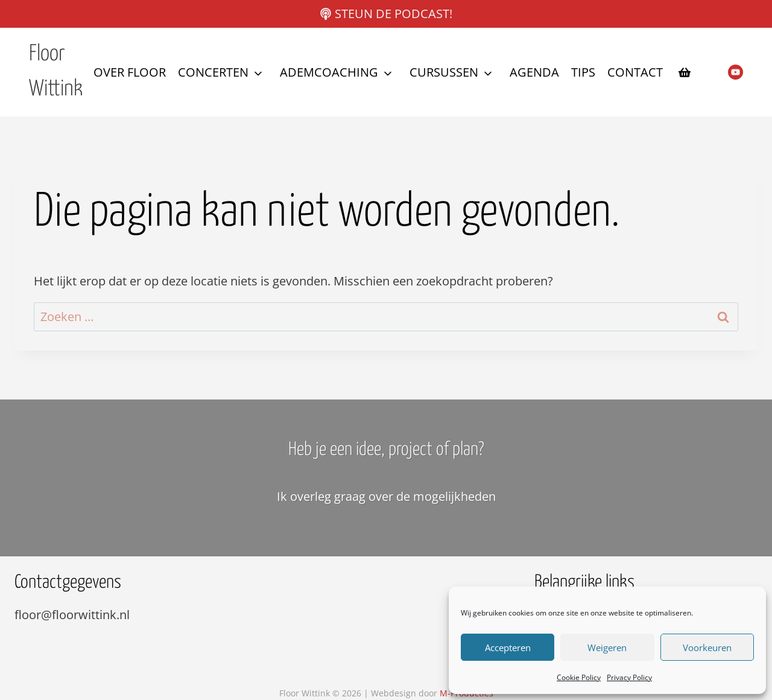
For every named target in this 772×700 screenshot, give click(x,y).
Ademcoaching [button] (329, 72)
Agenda (534, 72)
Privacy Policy (629, 677)
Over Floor (130, 72)
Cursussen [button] (444, 72)
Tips (583, 72)
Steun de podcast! (394, 14)
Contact (635, 72)
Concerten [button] (213, 72)
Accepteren (508, 647)
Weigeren (607, 647)
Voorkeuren (707, 647)
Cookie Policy (579, 677)
